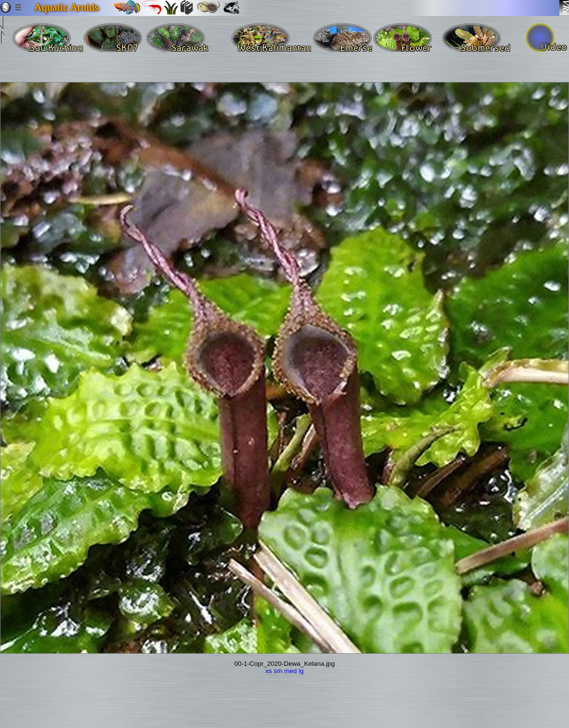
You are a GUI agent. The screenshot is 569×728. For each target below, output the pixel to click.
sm (278, 671)
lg (301, 671)
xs (269, 671)
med (290, 671)
